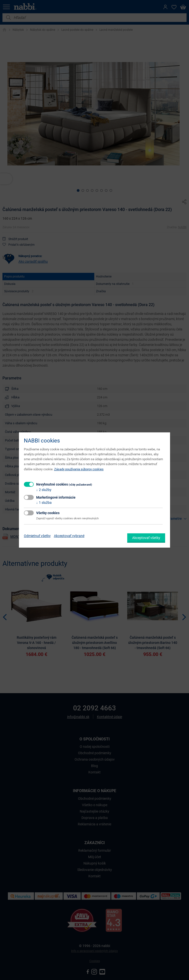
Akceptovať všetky (146, 538)
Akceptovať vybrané (69, 536)
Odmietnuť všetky (37, 536)
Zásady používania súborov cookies (79, 469)
